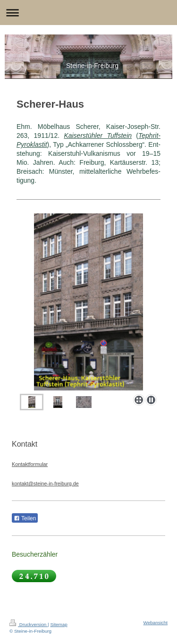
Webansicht (156, 623)
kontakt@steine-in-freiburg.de (45, 483)
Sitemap (59, 624)
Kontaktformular (30, 464)
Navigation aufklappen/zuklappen (88, 13)
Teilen (25, 518)
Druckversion (29, 624)
